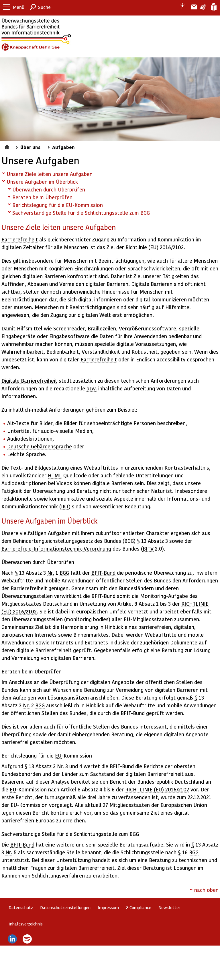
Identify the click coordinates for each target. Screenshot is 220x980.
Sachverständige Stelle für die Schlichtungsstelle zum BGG (81, 213)
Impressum (108, 907)
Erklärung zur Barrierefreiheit (180, 7)
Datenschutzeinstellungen (65, 907)
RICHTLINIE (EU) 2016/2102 (157, 789)
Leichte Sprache (213, 7)
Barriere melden (192, 7)
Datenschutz (21, 907)
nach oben (206, 890)
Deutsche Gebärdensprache (40, 446)
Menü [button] (19, 7)
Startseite (8, 146)
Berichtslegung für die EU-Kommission (58, 205)
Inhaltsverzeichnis (26, 924)
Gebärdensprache (203, 7)
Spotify (27, 939)
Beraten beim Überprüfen (42, 197)
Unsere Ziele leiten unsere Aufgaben (50, 174)
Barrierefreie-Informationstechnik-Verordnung (56, 548)
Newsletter (169, 907)
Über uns (30, 147)
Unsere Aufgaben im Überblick (42, 182)
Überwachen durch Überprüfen (49, 189)
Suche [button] (44, 7)
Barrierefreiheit (20, 239)
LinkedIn (12, 939)
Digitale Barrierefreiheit (29, 380)
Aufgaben (63, 147)
